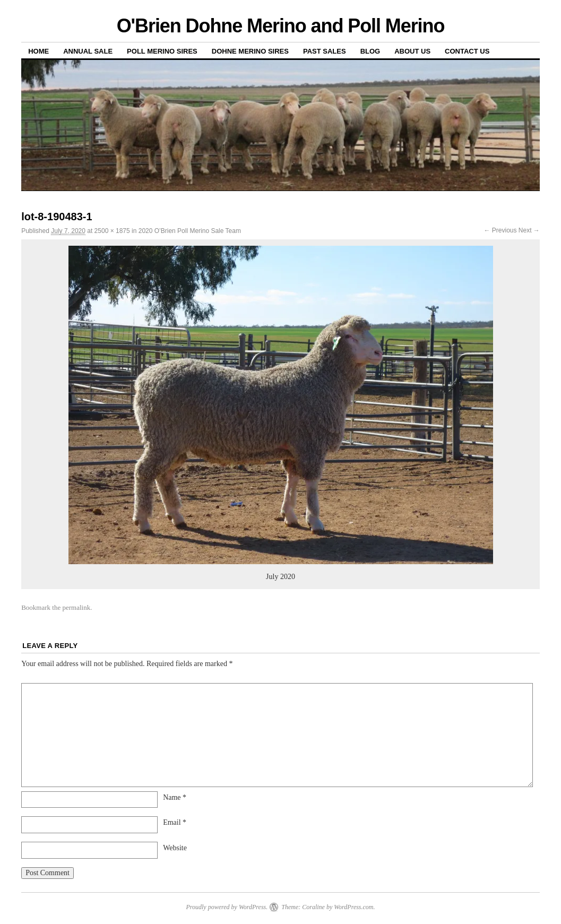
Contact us (467, 51)
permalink (76, 607)
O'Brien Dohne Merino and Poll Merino (281, 26)
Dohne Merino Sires (250, 51)
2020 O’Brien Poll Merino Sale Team (190, 231)
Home (38, 51)
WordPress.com (353, 907)
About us (412, 51)
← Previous (500, 230)
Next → (529, 230)
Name (175, 797)
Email (175, 822)
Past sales (325, 51)
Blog (370, 51)
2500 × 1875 (112, 231)
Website (175, 848)
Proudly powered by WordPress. (227, 907)
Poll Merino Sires (162, 51)
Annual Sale (88, 51)
